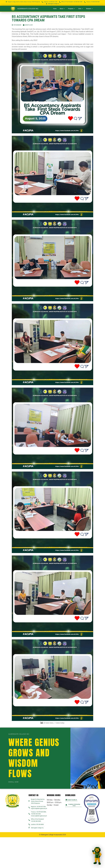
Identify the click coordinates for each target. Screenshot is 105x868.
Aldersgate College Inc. (28, 9)
